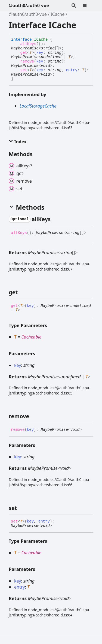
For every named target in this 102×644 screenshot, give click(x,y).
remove (27, 61)
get (24, 53)
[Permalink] (55, 219)
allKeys (28, 44)
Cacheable (31, 337)
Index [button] (18, 142)
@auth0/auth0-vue (29, 5)
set (24, 70)
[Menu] (88, 5)
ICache (58, 14)
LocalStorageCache (38, 106)
